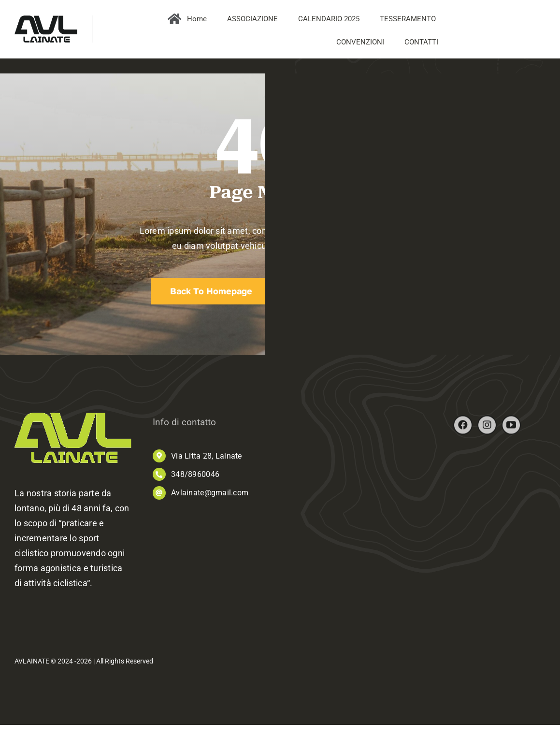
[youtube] (511, 429)
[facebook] (463, 429)
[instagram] (487, 429)
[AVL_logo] (46, 20)
